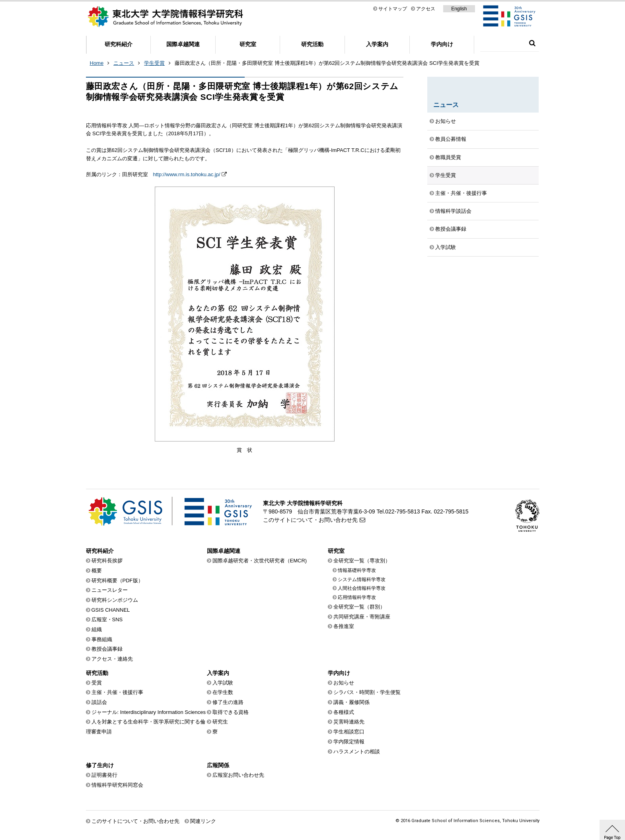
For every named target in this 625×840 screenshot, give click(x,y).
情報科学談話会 (453, 211)
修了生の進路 (228, 702)
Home (97, 63)
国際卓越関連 (183, 44)
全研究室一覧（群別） (359, 607)
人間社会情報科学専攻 (362, 588)
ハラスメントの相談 (357, 752)
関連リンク (203, 821)
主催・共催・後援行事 (461, 193)
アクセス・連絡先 (112, 659)
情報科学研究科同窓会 (117, 785)
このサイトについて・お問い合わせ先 (310, 520)
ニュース (124, 63)
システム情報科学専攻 (362, 579)
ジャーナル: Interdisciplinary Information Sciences (149, 712)
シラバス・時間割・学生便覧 (367, 692)
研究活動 (312, 44)
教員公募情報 (451, 139)
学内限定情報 (349, 742)
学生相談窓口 (349, 732)
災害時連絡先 (349, 722)
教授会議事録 (451, 229)
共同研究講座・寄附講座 (362, 617)
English (459, 9)
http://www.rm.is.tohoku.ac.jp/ (187, 174)
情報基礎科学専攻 (357, 570)
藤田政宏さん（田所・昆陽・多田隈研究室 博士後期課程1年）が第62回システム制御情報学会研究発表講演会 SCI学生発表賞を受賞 (327, 63)
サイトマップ (393, 9)
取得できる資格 (231, 712)
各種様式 (344, 712)
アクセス (426, 9)
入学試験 (446, 247)
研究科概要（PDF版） (117, 580)
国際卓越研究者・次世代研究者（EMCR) (260, 561)
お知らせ (446, 121)
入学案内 (377, 44)
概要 (97, 571)
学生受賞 (154, 63)
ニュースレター (110, 590)
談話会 (99, 702)
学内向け (442, 44)
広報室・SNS (107, 619)
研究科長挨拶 (107, 561)
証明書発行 (104, 775)
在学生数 (223, 692)
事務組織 (102, 639)
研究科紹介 (119, 44)
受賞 (97, 683)
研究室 (248, 44)
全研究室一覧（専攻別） (362, 561)
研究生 (220, 722)
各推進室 (344, 626)
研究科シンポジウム (115, 600)
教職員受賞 (448, 157)
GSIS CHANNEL (111, 610)
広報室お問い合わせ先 (238, 775)
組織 (97, 629)
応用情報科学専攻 (357, 597)
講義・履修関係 (351, 702)
